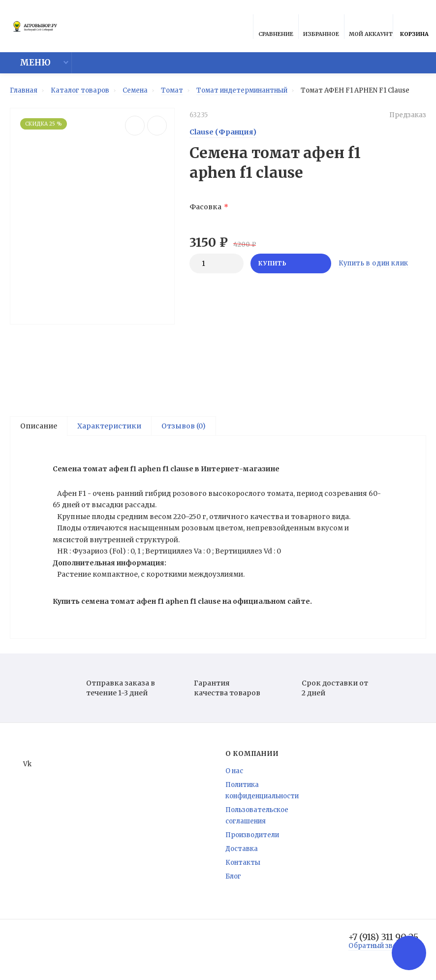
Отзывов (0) (184, 426)
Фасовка (205, 207)
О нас (234, 774)
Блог (233, 879)
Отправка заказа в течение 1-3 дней (109, 691)
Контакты (243, 866)
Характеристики (109, 426)
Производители (252, 838)
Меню (29, 63)
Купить (291, 263)
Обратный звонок (378, 949)
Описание (39, 426)
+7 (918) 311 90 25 (383, 940)
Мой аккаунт (371, 28)
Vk (21, 767)
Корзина (414, 28)
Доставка (242, 852)
